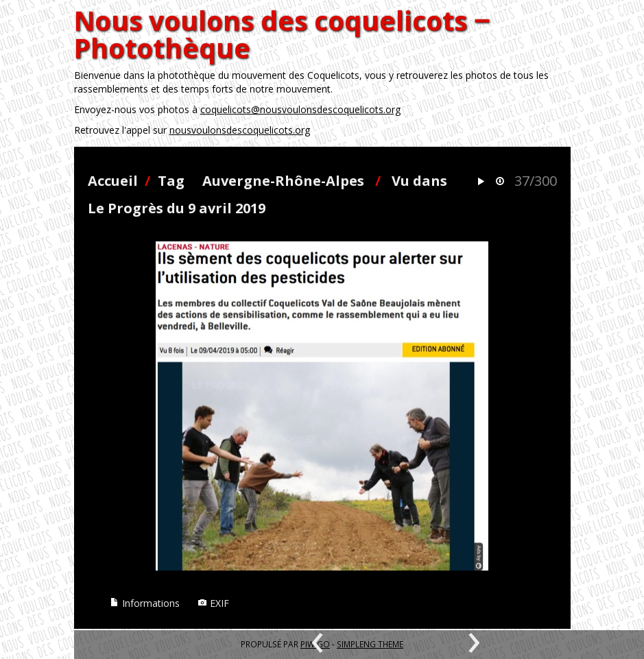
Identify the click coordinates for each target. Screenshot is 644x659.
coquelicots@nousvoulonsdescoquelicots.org (300, 109)
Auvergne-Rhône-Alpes (283, 181)
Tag (171, 181)
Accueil (113, 181)
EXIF (213, 603)
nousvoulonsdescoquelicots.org (240, 130)
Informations (145, 603)
